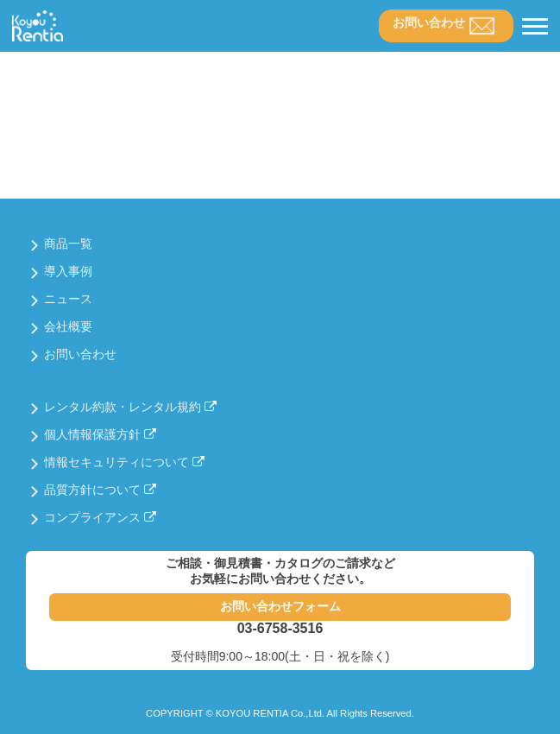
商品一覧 (68, 244)
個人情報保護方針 (100, 434)
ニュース (68, 299)
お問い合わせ (429, 22)
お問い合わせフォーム (280, 606)
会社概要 (68, 326)
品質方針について (100, 490)
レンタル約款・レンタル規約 (130, 407)
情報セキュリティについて (124, 462)
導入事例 (68, 271)
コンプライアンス (100, 517)
